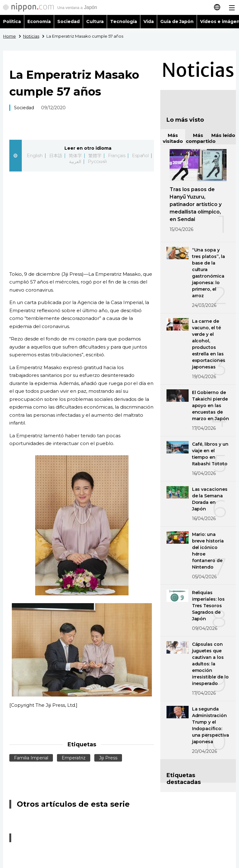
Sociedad (68, 21)
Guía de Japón (177, 21)
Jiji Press (108, 758)
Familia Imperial (31, 758)
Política (12, 21)
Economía (39, 21)
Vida (149, 21)
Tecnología (124, 21)
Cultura (95, 21)
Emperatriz (74, 758)
